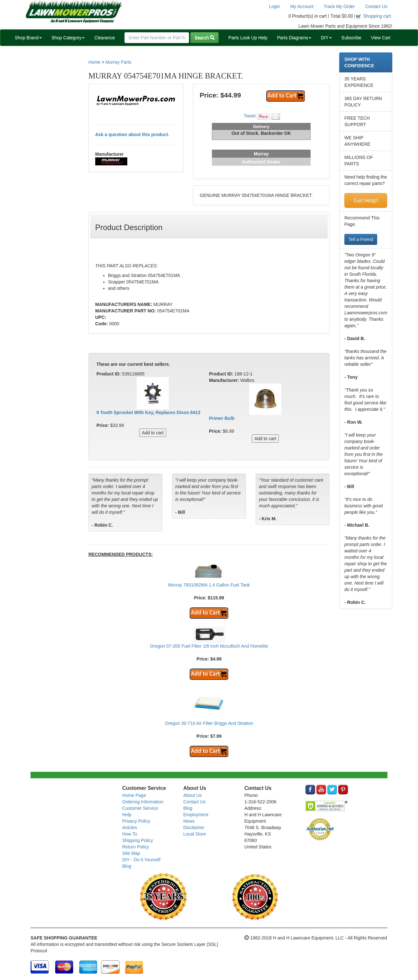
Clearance (104, 38)
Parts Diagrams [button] (294, 38)
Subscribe (351, 38)
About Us (193, 795)
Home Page (134, 795)
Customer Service (140, 808)
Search (204, 38)
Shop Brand (28, 38)
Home (94, 62)
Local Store (195, 834)
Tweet (250, 116)
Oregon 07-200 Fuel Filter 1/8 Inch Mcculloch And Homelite (209, 646)
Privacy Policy (136, 821)
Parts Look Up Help (248, 38)
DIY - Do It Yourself (141, 860)
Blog (127, 866)
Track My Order (339, 6)
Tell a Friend (361, 239)
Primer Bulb (222, 418)
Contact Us (376, 6)
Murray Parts (118, 62)
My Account (302, 6)
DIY (326, 38)
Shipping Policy (138, 840)
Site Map (131, 853)
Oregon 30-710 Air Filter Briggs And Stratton (209, 723)
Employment (196, 815)
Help (127, 815)
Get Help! (366, 200)
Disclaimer (194, 827)
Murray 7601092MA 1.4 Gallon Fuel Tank (209, 585)
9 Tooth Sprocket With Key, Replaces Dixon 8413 (148, 412)
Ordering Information (143, 802)
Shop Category (68, 38)
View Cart (381, 38)
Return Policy (136, 847)
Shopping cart (377, 16)
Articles (130, 827)
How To (130, 834)
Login (274, 6)
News (189, 821)
